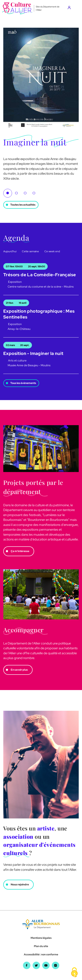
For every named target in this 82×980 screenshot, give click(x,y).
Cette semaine (30, 251)
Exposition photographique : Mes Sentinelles (39, 314)
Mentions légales (41, 938)
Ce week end (52, 251)
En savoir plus (19, 670)
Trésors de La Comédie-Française (40, 275)
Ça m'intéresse (20, 551)
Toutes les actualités (23, 205)
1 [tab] (8, 193)
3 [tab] (25, 193)
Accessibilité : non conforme (41, 954)
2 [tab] (16, 193)
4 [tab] (34, 193)
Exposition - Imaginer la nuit (33, 353)
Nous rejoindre (20, 885)
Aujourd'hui (10, 251)
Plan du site (41, 946)
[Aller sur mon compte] (70, 8)
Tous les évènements (23, 383)
